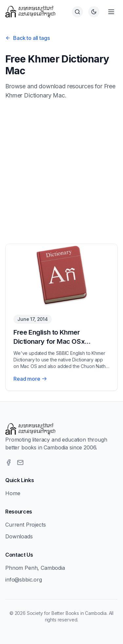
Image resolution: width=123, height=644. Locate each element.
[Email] (20, 462)
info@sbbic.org (24, 580)
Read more (30, 379)
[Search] (77, 12)
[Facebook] (9, 462)
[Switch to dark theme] (94, 12)
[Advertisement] (61, 172)
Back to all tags (27, 38)
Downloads (19, 536)
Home (13, 493)
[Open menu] (111, 12)
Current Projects (25, 525)
